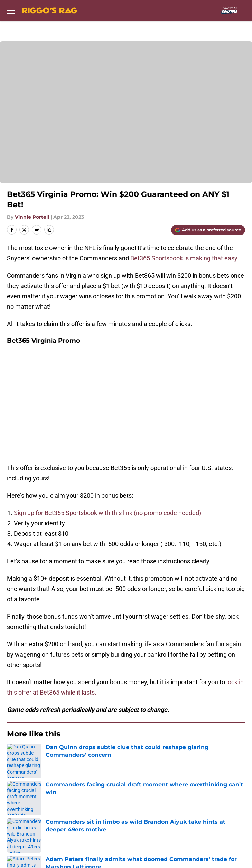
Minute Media (44, 841)
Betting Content (118, 667)
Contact (16, 759)
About (14, 747)
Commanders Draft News (73, 667)
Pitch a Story (23, 785)
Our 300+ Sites (142, 759)
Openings (135, 747)
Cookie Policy (140, 798)
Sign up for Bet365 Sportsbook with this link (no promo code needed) (108, 402)
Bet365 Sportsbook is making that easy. (185, 258)
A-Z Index (19, 823)
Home (14, 698)
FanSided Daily (142, 772)
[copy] (49, 230)
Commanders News (26, 667)
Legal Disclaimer (28, 810)
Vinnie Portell (32, 217)
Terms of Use (24, 798)
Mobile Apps (23, 772)
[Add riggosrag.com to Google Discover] (208, 230)
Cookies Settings (145, 823)
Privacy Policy (141, 785)
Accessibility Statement (155, 810)
